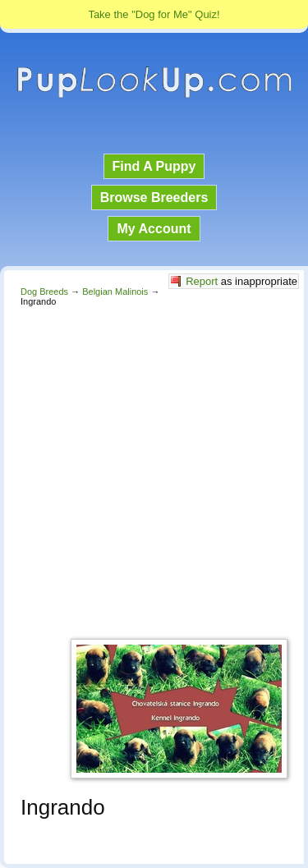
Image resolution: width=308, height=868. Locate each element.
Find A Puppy (154, 166)
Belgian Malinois (115, 292)
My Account (154, 229)
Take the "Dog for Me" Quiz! (154, 14)
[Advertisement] (154, 468)
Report (202, 281)
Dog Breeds (44, 292)
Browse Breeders (154, 197)
